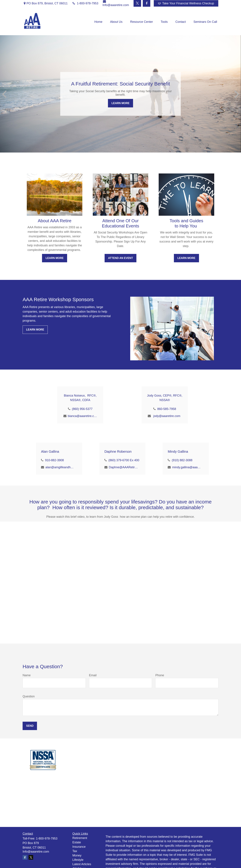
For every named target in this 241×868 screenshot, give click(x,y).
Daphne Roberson (118, 452)
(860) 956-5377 (82, 409)
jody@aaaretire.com (167, 416)
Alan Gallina (50, 452)
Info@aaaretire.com (36, 852)
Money (77, 855)
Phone (160, 675)
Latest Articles (82, 864)
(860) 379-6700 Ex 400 (124, 460)
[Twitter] (137, 3)
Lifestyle (78, 860)
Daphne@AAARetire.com (123, 467)
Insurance (79, 847)
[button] (98, 22)
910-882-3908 (54, 460)
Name (27, 675)
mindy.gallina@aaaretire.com (187, 467)
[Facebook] (147, 3)
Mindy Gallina (178, 452)
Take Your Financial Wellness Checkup (186, 3)
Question (29, 696)
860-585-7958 (167, 409)
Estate (77, 842)
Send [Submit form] (30, 726)
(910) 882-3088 (182, 460)
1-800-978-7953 (85, 3)
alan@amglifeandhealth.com (60, 467)
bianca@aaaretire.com (82, 416)
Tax (75, 851)
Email (93, 675)
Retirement (80, 838)
